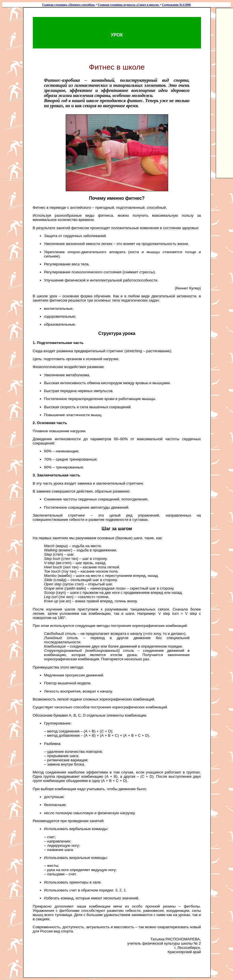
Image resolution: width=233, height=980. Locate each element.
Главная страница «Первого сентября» (69, 5)
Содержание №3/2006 (176, 5)
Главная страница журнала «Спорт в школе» (129, 5)
